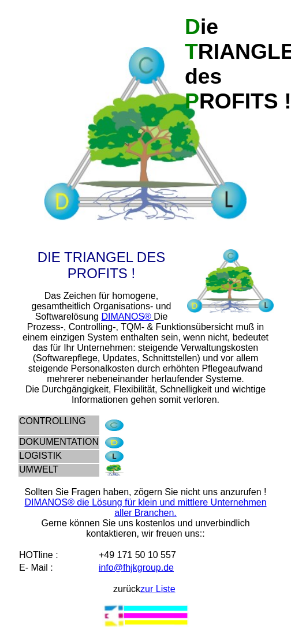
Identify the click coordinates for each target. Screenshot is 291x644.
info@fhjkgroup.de (136, 568)
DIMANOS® (127, 317)
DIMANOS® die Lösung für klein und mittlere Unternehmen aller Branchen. (145, 508)
